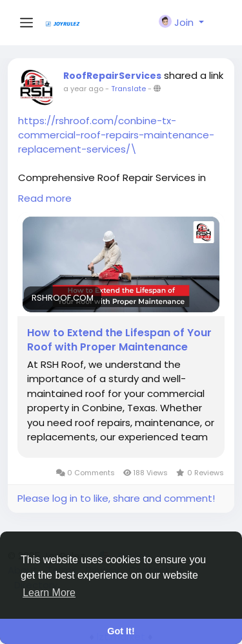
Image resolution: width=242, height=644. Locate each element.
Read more (45, 198)
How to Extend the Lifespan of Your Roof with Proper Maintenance (119, 340)
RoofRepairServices (112, 76)
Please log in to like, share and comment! (116, 498)
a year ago (83, 89)
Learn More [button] (49, 593)
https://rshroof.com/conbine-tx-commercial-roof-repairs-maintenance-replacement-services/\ (116, 135)
